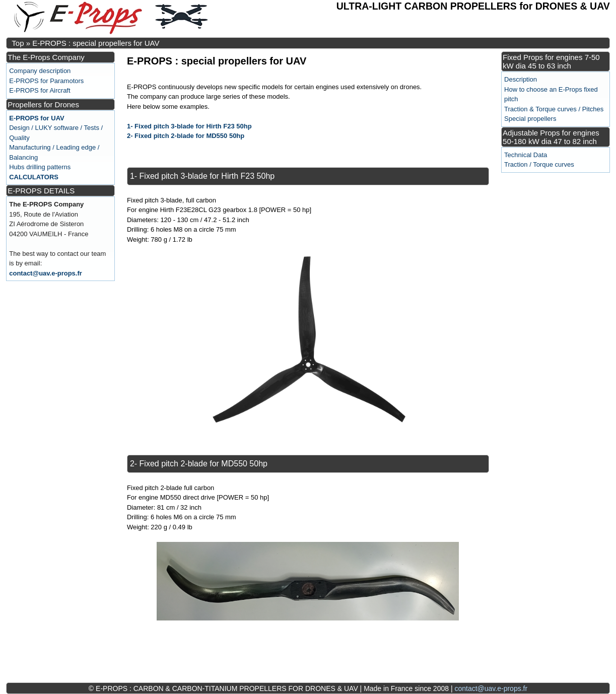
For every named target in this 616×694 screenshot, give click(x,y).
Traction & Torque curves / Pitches (554, 109)
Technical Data (526, 155)
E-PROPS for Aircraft (40, 90)
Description (521, 79)
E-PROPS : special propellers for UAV (96, 43)
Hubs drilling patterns (40, 167)
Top (18, 43)
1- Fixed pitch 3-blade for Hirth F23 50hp (189, 126)
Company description (40, 71)
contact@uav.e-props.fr (46, 273)
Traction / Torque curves (539, 164)
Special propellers (530, 119)
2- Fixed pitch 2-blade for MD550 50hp (186, 136)
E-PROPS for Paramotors (46, 81)
